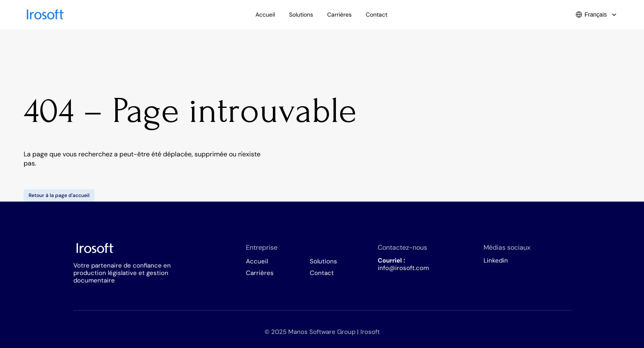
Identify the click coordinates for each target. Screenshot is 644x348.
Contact (322, 273)
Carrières (260, 273)
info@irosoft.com (403, 268)
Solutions (323, 261)
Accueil (257, 261)
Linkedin (496, 260)
